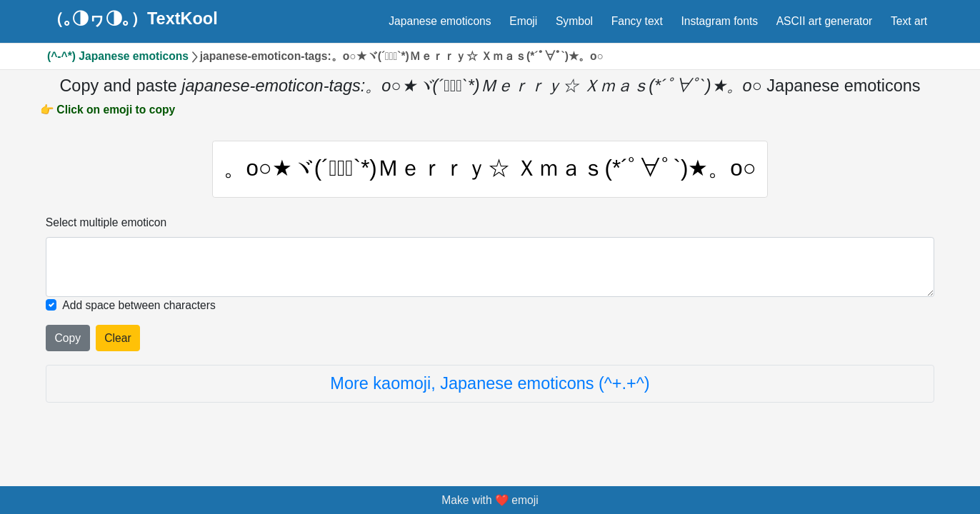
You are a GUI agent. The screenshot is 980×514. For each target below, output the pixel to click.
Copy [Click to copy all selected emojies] (68, 338)
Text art (909, 21)
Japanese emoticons (440, 21)
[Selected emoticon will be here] (490, 267)
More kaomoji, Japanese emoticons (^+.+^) (490, 383)
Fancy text (637, 21)
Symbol (574, 21)
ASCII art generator (825, 21)
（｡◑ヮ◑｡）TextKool (132, 19)
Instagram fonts (719, 21)
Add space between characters (139, 305)
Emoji (523, 21)
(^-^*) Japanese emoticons (118, 56)
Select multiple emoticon (106, 222)
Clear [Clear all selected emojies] (117, 338)
